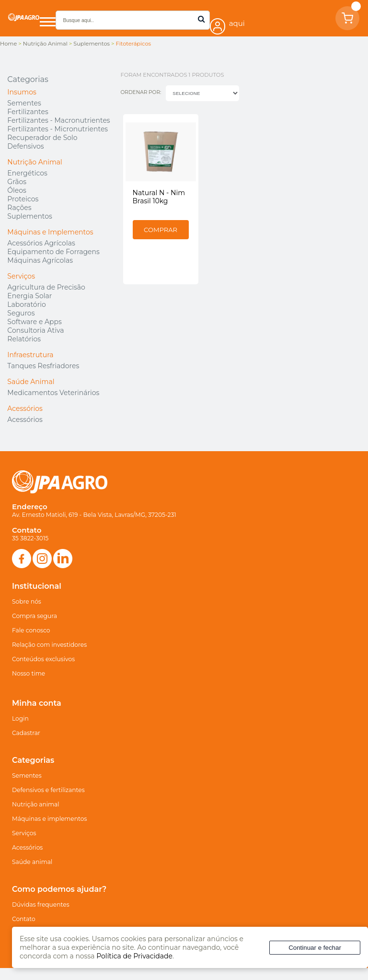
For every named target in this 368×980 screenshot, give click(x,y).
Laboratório (26, 304)
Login (20, 718)
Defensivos (25, 146)
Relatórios (24, 339)
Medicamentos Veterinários (53, 393)
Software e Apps (34, 322)
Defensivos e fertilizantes (48, 790)
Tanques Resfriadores (43, 366)
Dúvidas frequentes (41, 904)
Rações (19, 208)
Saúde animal (32, 862)
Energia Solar (29, 296)
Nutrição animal (36, 804)
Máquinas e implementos (49, 819)
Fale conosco (31, 630)
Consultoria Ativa (35, 330)
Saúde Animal (31, 382)
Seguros (21, 313)
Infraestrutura (30, 355)
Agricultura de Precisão (46, 287)
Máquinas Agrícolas (40, 260)
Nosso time (29, 673)
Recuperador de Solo (42, 138)
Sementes (24, 103)
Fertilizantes (28, 112)
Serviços (21, 276)
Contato (24, 919)
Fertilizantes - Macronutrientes (58, 120)
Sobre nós (27, 601)
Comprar (161, 230)
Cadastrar (26, 733)
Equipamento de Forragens (53, 252)
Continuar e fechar (315, 948)
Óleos (17, 190)
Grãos (17, 182)
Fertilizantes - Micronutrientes (57, 129)
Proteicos (23, 199)
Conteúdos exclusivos (43, 659)
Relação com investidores (49, 645)
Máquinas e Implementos (50, 232)
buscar (201, 19)
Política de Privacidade (134, 956)
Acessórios (25, 408)
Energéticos (27, 173)
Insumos (22, 92)
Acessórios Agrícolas (41, 243)
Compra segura (34, 616)
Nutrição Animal (34, 162)
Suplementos (30, 216)
